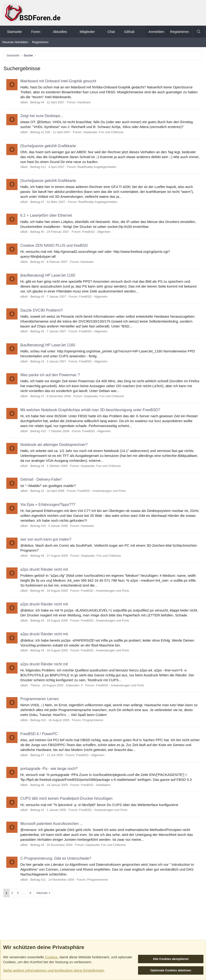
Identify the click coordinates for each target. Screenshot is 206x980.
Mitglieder (87, 32)
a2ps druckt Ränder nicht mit (44, 569)
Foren (36, 32)
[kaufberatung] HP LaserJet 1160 (48, 275)
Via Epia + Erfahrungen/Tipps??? (48, 505)
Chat (111, 32)
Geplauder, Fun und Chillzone (103, 132)
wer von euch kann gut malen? (46, 539)
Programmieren (93, 720)
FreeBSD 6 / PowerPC (39, 734)
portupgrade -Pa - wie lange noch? (49, 769)
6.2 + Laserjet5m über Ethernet (46, 215)
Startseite (14, 32)
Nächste (42, 893)
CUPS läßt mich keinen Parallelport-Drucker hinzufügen (66, 798)
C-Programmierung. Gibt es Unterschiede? (56, 858)
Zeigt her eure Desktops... (42, 116)
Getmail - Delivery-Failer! (41, 479)
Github (129, 32)
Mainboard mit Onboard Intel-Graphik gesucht (58, 81)
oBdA (24, 102)
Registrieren (40, 42)
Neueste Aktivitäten (15, 42)
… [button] (24, 893)
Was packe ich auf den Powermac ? (50, 375)
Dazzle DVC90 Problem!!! (42, 310)
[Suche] (199, 32)
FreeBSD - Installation (96, 785)
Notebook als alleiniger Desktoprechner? (54, 445)
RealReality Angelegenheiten (97, 167)
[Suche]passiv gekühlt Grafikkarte (48, 146)
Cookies (51, 957)
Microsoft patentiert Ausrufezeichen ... (52, 824)
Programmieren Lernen (40, 699)
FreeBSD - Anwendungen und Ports (101, 491)
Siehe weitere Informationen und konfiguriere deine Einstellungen (54, 970)
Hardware (84, 102)
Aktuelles (60, 32)
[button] (44, 32)
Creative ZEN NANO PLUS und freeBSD (54, 245)
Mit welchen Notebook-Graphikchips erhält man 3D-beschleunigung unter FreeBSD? (90, 410)
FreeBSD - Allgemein (96, 232)
